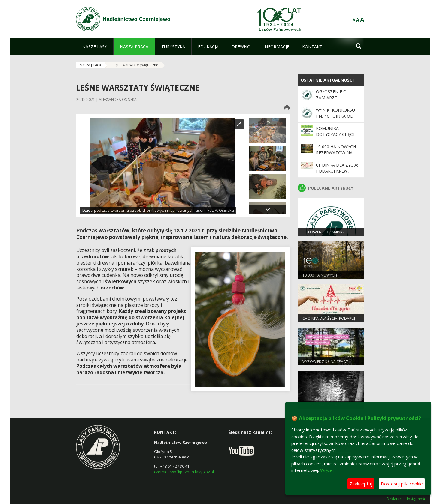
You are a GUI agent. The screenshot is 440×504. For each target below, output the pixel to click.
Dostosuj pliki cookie (402, 484)
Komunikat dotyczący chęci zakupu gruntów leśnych (336, 137)
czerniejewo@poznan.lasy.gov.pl (184, 472)
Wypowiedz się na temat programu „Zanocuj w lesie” (329, 364)
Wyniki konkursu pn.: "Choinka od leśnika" (335, 116)
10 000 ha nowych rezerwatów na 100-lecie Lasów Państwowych (336, 156)
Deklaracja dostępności (407, 499)
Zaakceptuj (361, 484)
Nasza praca (90, 65)
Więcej (327, 470)
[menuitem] (95, 47)
